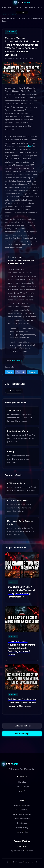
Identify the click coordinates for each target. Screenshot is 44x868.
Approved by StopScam (22, 851)
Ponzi (31, 146)
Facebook (21, 372)
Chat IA (39, 7)
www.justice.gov (17, 361)
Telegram (33, 372)
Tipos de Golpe (30, 7)
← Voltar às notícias (22, 726)
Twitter (9, 372)
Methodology (22, 810)
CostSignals (22, 846)
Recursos (11, 7)
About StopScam (22, 805)
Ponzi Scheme (14, 391)
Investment (11, 32)
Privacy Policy (22, 828)
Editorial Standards (22, 814)
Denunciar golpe (22, 734)
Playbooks (22, 823)
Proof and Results (22, 819)
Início (4, 7)
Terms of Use (22, 832)
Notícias (19, 7)
